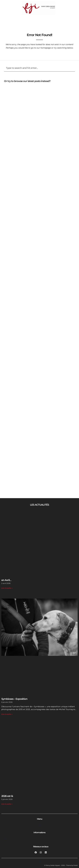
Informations (40, 832)
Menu (40, 819)
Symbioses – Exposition (14, 699)
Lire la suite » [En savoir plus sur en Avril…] (7, 588)
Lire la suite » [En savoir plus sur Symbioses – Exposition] (7, 714)
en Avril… (6, 580)
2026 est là (7, 796)
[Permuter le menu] (40, 825)
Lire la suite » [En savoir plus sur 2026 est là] (7, 804)
